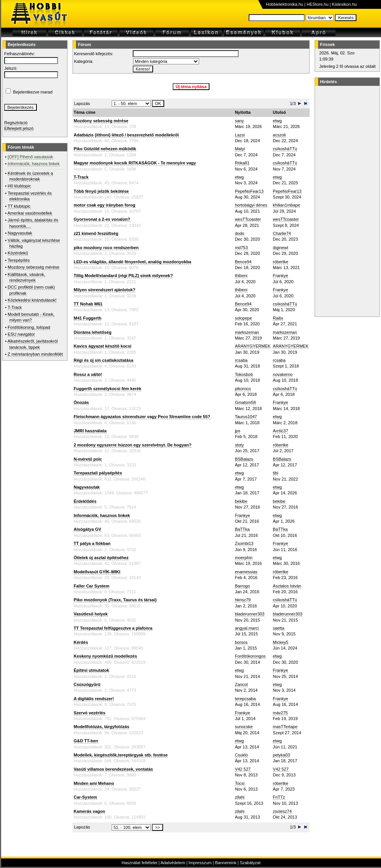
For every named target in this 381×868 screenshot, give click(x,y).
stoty (239, 445)
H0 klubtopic (19, 186)
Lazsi (240, 135)
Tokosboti (244, 374)
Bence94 (243, 262)
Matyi (240, 149)
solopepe (243, 318)
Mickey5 (280, 642)
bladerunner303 (250, 614)
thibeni (241, 276)
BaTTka (242, 529)
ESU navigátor (21, 334)
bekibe (241, 501)
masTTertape (285, 727)
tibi (275, 473)
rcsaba (241, 360)
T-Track (15, 307)
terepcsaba (245, 699)
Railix (278, 318)
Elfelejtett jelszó (19, 128)
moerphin (244, 558)
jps (238, 431)
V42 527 (243, 769)
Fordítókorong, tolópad (29, 327)
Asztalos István (287, 586)
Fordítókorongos (250, 656)
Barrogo (242, 586)
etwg (277, 121)
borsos (241, 642)
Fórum (84, 44)
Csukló (241, 755)
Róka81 (242, 163)
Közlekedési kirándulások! (32, 300)
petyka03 (281, 755)
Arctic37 (280, 431)
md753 (241, 248)
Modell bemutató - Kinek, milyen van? (31, 317)
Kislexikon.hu (344, 4)
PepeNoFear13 (249, 191)
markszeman (247, 332)
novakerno (283, 374)
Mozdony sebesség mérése (34, 267)
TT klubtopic (19, 206)
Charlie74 (282, 233)
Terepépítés (19, 260)
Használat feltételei (139, 863)
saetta (279, 628)
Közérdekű (18, 253)
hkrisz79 (243, 600)
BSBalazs (244, 459)
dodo (239, 233)
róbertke (280, 262)
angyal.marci (247, 628)
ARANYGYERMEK (253, 346)
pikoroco (243, 389)
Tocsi (240, 783)
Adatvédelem (173, 863)
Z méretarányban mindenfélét (35, 354)
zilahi (240, 797)
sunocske (244, 727)
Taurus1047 (246, 417)
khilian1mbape (286, 205)
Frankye (280, 276)
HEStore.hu (317, 4)
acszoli (279, 135)
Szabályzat (250, 863)
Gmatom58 (245, 402)
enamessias (246, 572)
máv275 (280, 713)
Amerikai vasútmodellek (30, 213)
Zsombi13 (244, 543)
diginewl (280, 248)
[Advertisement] (346, 201)
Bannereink (226, 863)
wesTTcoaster (248, 219)
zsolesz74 (282, 811)
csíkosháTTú (285, 149)
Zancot (241, 684)
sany (239, 121)
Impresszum (200, 863)
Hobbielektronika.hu (285, 4)
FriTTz (279, 797)
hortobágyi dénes (251, 205)
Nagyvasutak (20, 233)
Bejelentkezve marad (33, 92)
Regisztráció (16, 123)
